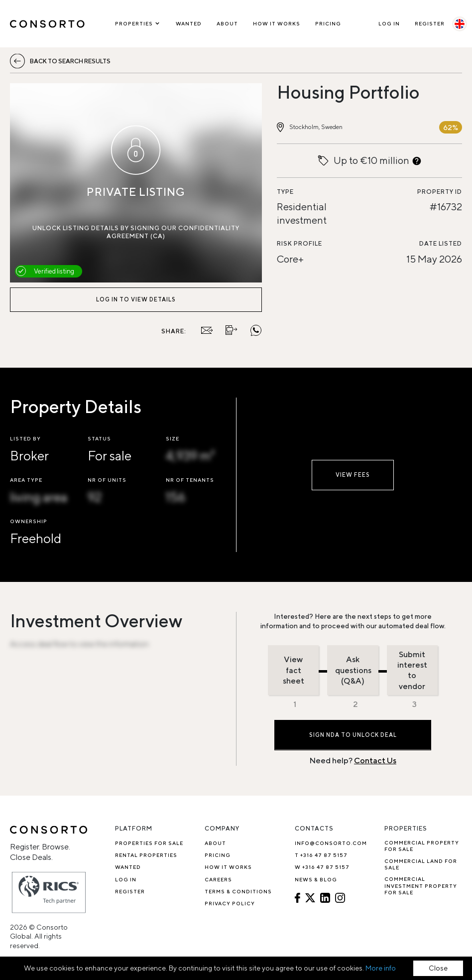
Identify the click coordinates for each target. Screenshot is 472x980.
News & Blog (316, 879)
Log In (389, 23)
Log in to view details (136, 299)
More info (381, 968)
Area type (26, 480)
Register (430, 23)
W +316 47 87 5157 (322, 867)
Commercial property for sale (422, 846)
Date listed (441, 243)
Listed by (25, 438)
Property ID (440, 192)
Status (99, 438)
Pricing (328, 23)
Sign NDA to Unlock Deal (353, 735)
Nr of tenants (190, 480)
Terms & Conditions (238, 891)
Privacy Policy (230, 903)
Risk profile (299, 243)
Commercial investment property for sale (421, 886)
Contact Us (375, 761)
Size (173, 438)
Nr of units (107, 480)
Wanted (189, 23)
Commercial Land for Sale (421, 864)
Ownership (29, 521)
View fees (353, 475)
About (227, 23)
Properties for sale (149, 843)
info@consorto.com (331, 843)
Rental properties (146, 855)
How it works (277, 23)
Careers (218, 879)
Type (285, 192)
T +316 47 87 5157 (321, 855)
